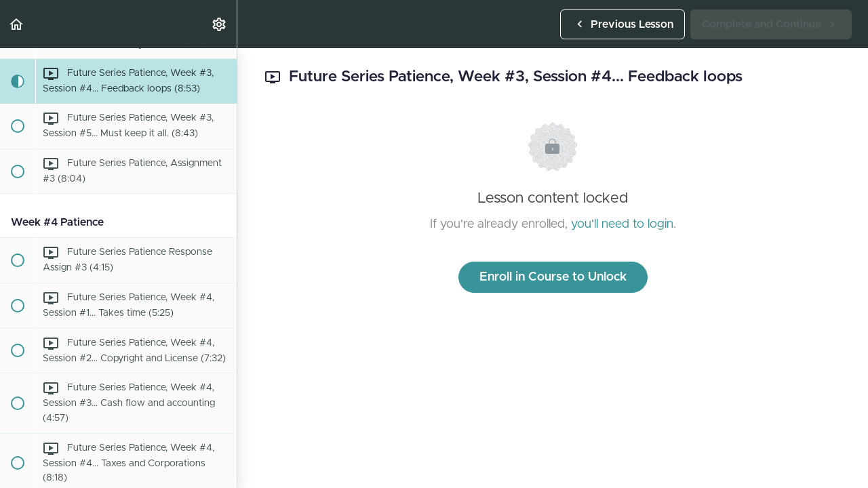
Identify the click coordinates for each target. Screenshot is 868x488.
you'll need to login (622, 224)
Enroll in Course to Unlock (553, 277)
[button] (17, 24)
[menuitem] (220, 24)
